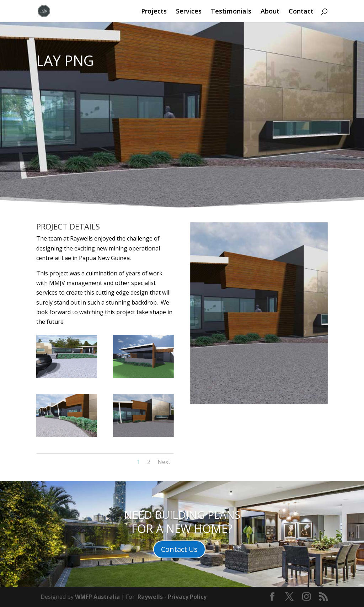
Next (164, 462)
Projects (154, 12)
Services (189, 12)
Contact (301, 12)
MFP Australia (100, 597)
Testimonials (231, 12)
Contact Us (179, 549)
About (270, 12)
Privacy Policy (187, 597)
